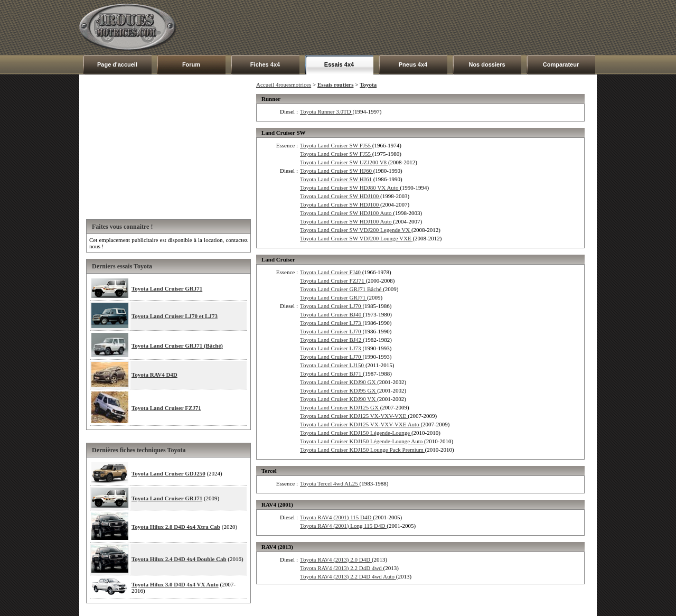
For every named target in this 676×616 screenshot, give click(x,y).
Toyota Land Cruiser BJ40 (331, 314)
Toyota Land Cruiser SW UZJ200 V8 (344, 162)
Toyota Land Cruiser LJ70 (331, 306)
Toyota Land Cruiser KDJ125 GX (340, 407)
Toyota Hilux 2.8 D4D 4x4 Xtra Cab (176, 527)
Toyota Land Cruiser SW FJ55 (336, 145)
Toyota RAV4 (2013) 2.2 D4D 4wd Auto (348, 576)
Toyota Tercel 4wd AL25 (330, 483)
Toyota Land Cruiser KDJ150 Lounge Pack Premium (363, 450)
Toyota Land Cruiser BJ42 (331, 340)
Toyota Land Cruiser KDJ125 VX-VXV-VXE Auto (360, 424)
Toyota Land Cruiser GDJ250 (168, 473)
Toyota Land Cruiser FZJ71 (166, 408)
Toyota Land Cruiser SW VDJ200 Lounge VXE (356, 238)
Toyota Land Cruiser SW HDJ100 (340, 196)
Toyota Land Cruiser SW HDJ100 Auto (346, 213)
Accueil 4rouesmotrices (284, 85)
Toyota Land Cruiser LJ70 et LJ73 (175, 316)
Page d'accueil (117, 64)
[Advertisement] (405, 27)
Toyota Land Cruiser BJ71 (331, 374)
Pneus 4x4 (413, 64)
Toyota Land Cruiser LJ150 (333, 365)
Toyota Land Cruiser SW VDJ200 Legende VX (356, 230)
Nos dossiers (487, 64)
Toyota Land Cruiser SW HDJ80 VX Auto (350, 188)
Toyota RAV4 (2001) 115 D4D (336, 517)
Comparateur (561, 64)
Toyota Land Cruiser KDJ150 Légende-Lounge (356, 433)
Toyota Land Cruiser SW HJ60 (337, 171)
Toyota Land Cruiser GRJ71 (167, 288)
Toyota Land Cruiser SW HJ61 (337, 179)
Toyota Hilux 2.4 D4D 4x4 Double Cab (179, 559)
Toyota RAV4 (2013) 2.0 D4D (336, 559)
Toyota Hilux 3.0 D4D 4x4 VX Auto (175, 584)
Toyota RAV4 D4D (154, 375)
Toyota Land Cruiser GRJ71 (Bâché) (177, 346)
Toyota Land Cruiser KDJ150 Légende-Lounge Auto (362, 441)
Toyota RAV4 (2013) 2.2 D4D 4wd (342, 568)
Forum (191, 64)
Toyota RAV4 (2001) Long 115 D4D (343, 526)
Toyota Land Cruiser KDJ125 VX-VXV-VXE (354, 416)
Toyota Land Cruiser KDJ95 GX (339, 390)
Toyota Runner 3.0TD (326, 111)
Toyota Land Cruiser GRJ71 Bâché (341, 289)
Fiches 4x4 (265, 64)
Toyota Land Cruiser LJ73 (331, 323)
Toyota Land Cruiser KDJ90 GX (339, 382)
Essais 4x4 (339, 64)
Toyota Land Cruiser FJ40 (331, 272)
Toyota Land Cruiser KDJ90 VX (339, 399)
